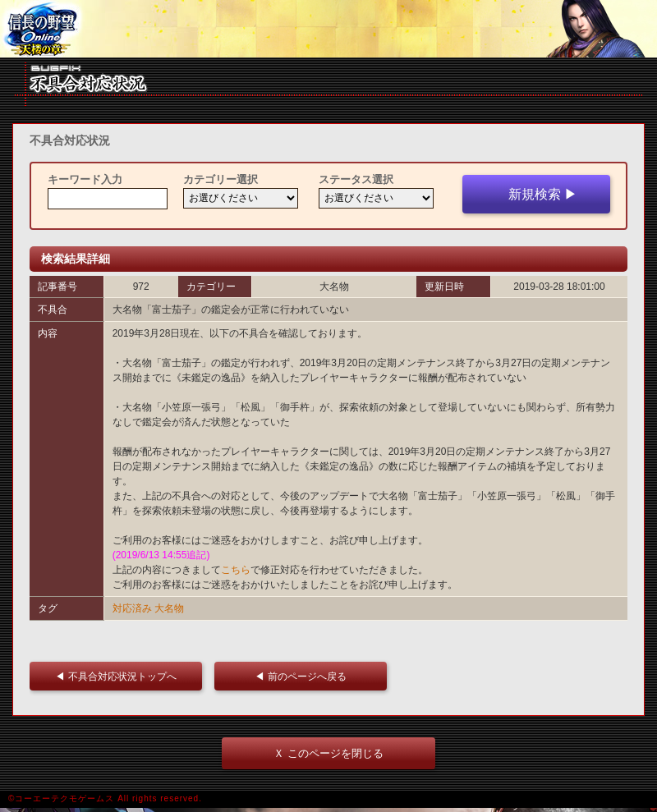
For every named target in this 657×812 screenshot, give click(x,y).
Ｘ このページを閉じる (328, 753)
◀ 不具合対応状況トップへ (120, 676)
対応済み (132, 608)
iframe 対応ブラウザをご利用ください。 (328, 29)
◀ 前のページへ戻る (305, 676)
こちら (236, 570)
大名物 (169, 608)
